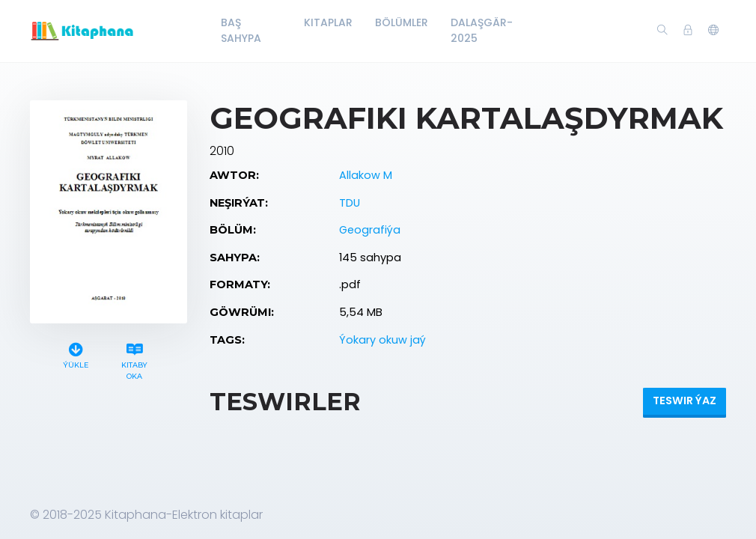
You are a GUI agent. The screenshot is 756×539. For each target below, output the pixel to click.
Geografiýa (370, 230)
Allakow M (366, 175)
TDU (350, 203)
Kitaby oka (135, 359)
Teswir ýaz (685, 401)
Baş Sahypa (241, 30)
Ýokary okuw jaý (382, 340)
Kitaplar (328, 22)
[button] (713, 31)
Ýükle (76, 354)
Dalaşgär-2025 (482, 30)
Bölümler (402, 22)
